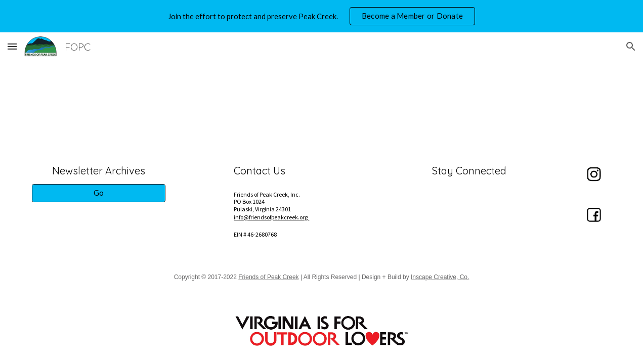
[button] (12, 46)
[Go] (99, 193)
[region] (321, 16)
